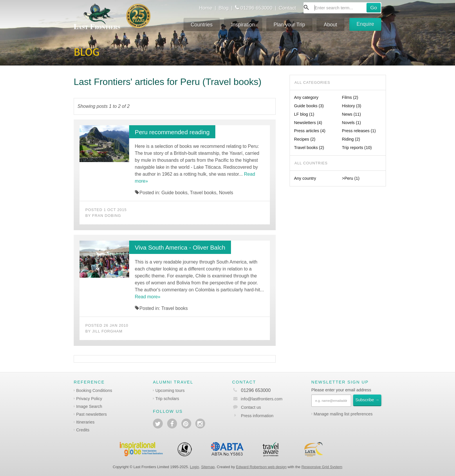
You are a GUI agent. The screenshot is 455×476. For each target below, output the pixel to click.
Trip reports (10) (357, 148)
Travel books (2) (309, 148)
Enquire (365, 24)
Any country (305, 178)
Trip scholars (167, 399)
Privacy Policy (89, 399)
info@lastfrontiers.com (257, 399)
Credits (83, 430)
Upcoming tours (170, 390)
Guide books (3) (309, 106)
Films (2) (350, 97)
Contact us (251, 407)
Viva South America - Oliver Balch (180, 247)
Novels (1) (351, 123)
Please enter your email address (341, 390)
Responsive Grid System (322, 467)
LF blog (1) (304, 114)
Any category (306, 97)
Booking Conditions (94, 390)
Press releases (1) (359, 131)
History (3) (351, 106)
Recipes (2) (305, 139)
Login (195, 467)
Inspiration (243, 25)
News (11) (351, 114)
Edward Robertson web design (261, 467)
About (331, 25)
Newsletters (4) (308, 123)
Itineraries (85, 422)
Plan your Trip (289, 25)
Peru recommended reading (172, 132)
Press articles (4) (310, 131)
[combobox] (342, 8)
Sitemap (208, 467)
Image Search (89, 406)
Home (205, 8)
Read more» (148, 297)
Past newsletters (91, 414)
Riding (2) (351, 139)
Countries (202, 25)
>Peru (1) (351, 178)
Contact (288, 8)
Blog (224, 8)
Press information (257, 416)
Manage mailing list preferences (343, 414)
